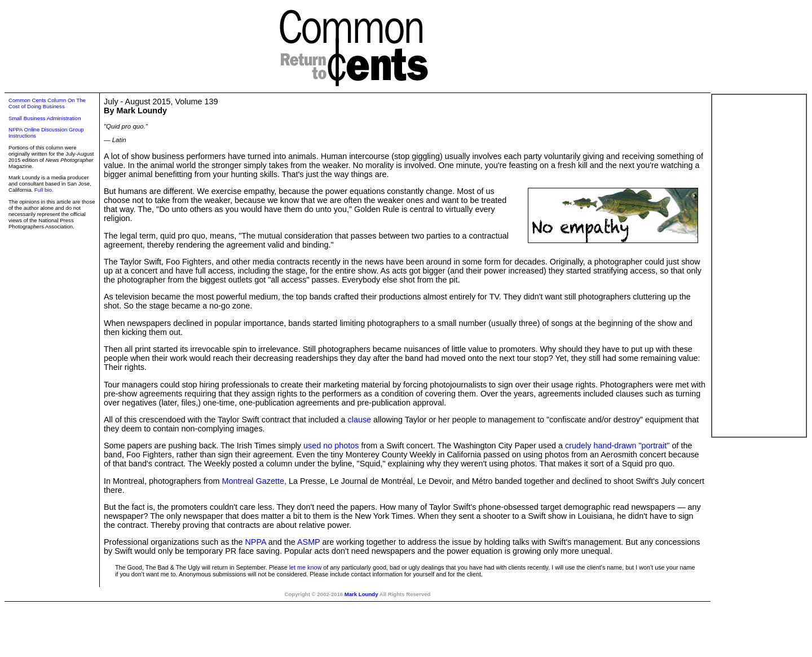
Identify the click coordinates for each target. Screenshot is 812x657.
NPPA (255, 542)
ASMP (309, 542)
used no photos (331, 446)
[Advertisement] (759, 266)
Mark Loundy (361, 594)
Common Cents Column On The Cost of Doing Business (47, 103)
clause (359, 420)
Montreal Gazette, (254, 481)
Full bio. (44, 190)
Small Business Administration (45, 118)
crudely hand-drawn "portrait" (617, 446)
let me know (306, 567)
